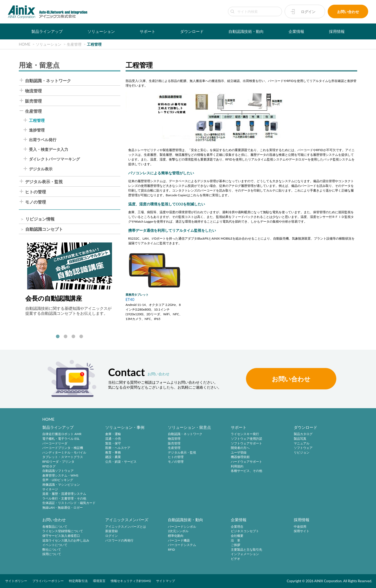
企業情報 (296, 31)
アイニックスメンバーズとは (126, 527)
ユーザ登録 (239, 452)
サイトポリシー (16, 581)
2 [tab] (66, 337)
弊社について (52, 550)
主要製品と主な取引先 (246, 550)
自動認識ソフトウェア (58, 471)
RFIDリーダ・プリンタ (58, 462)
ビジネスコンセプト (245, 531)
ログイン (308, 12)
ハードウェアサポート (246, 462)
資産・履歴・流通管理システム (64, 494)
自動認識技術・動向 (246, 31)
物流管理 (33, 91)
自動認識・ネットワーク (48, 81)
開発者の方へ (240, 448)
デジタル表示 (41, 169)
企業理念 (237, 527)
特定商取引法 (78, 581)
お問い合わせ (348, 12)
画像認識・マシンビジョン (61, 485)
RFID (171, 550)
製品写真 (300, 439)
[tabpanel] (70, 279)
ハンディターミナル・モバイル (64, 452)
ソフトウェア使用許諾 (246, 439)
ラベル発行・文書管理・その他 (64, 498)
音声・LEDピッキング (58, 480)
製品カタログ (303, 434)
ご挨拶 (236, 545)
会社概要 (237, 536)
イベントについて (55, 545)
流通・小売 (113, 439)
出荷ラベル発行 (43, 140)
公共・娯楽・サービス (121, 462)
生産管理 (33, 111)
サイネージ (50, 489)
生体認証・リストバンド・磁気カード (69, 503)
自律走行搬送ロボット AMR (62, 434)
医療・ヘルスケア (118, 448)
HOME (48, 419)
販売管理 (33, 101)
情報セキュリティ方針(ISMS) (131, 581)
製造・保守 (113, 443)
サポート (148, 31)
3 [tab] (73, 337)
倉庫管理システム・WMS (60, 475)
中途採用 (300, 527)
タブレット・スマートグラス (63, 457)
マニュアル (302, 443)
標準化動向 (176, 536)
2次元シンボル (178, 531)
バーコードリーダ (55, 443)
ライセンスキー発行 (245, 434)
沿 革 (236, 540)
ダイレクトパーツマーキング (54, 159)
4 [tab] (81, 337)
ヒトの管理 (36, 192)
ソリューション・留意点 (189, 427)
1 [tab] (58, 337)
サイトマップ (166, 581)
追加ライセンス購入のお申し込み (66, 540)
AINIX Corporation (328, 581)
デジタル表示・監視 (44, 182)
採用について (52, 554)
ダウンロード (192, 31)
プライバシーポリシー (48, 581)
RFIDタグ (49, 466)
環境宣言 (99, 581)
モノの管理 (36, 202)
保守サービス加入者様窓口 (61, 536)
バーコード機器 (179, 540)
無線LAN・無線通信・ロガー (63, 507)
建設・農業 (113, 457)
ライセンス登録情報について (63, 531)
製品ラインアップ (47, 31)
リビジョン (302, 452)
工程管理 (37, 120)
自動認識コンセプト (44, 229)
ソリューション (101, 31)
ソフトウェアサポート (246, 443)
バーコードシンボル (182, 527)
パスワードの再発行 (119, 540)
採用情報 (337, 31)
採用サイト (302, 531)
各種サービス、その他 (246, 471)
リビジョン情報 (40, 219)
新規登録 (111, 531)
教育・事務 (113, 452)
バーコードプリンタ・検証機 (63, 448)
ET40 (130, 299)
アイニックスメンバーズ (127, 520)
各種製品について (55, 527)
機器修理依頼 (240, 457)
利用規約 (237, 466)
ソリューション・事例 (125, 427)
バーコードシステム (182, 545)
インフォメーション (245, 554)
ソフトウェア (303, 448)
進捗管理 (37, 130)
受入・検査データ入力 (49, 149)
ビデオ (236, 559)
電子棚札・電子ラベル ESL (61, 439)
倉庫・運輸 (113, 434)
